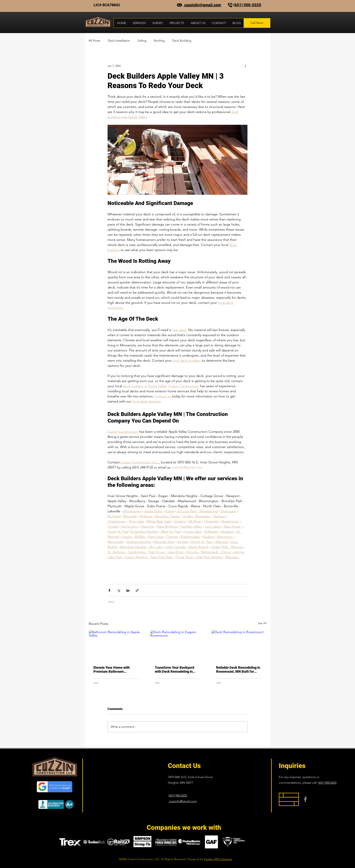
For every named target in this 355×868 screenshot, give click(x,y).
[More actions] (245, 66)
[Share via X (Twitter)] (119, 590)
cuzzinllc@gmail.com (202, 5)
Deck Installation (119, 41)
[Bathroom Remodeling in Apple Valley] (116, 646)
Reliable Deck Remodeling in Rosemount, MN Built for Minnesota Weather (238, 669)
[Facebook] (305, 799)
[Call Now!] (257, 23)
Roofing (159, 41)
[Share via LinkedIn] (128, 590)
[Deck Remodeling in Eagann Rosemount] (178, 646)
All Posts (94, 41)
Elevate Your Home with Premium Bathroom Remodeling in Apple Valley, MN (115, 669)
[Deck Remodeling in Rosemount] (239, 646)
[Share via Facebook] (109, 590)
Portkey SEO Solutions (218, 859)
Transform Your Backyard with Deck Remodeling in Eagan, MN (174, 669)
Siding (142, 41)
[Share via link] (137, 590)
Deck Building (182, 41)
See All (262, 623)
